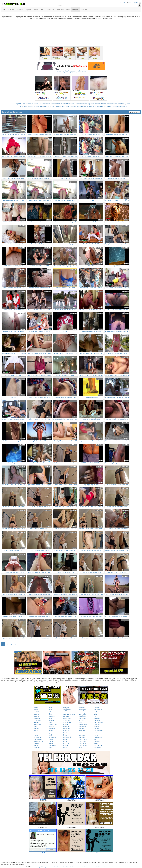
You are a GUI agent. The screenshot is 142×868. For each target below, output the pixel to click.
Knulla (94, 107)
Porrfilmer (89, 107)
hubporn (82, 729)
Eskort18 (120, 104)
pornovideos (83, 739)
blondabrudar (98, 731)
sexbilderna (38, 712)
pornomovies (83, 746)
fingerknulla (83, 725)
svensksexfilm (98, 746)
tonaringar (82, 716)
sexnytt (96, 716)
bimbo (36, 731)
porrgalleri (67, 716)
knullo (36, 735)
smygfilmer (67, 710)
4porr (51, 714)
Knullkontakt (58, 107)
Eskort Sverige (86, 104)
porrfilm (37, 714)
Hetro (123, 2)
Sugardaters (100, 107)
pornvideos (83, 735)
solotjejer (66, 708)
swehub (96, 712)
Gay (129, 2)
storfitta (51, 727)
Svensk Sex (83, 107)
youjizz (96, 733)
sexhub (96, 735)
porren (51, 731)
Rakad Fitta (76, 107)
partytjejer (37, 718)
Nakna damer (108, 107)
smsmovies (67, 722)
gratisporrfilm (68, 737)
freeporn (96, 727)
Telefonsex (37, 104)
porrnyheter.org (35, 867)
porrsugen (82, 710)
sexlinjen (66, 712)
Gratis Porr (69, 107)
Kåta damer (124, 107)
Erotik (64, 107)
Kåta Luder (22, 107)
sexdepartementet (69, 714)
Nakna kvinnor (35, 107)
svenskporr (38, 737)
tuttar (95, 714)
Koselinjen (54, 104)
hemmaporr (53, 746)
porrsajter (67, 729)
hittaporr (96, 729)
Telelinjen (23, 104)
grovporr (52, 733)
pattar (96, 739)
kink (80, 748)
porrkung (52, 741)
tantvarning (97, 748)
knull (36, 727)
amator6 (96, 708)
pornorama (83, 743)
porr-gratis (82, 718)
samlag (37, 746)
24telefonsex (98, 710)
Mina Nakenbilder (77, 104)
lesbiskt (82, 720)
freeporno (97, 725)
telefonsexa (67, 718)
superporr (67, 720)
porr (80, 733)
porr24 (51, 748)
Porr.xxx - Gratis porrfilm (71, 73)
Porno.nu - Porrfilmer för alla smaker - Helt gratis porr (71, 71)
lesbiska (66, 731)
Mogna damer (116, 107)
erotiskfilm (82, 727)
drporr (65, 739)
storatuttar (97, 741)
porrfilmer (97, 718)
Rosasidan (110, 104)
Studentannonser (44, 107)
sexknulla (66, 727)
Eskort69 (28, 107)
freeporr (52, 743)
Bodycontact (126, 104)
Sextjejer (104, 104)
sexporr (66, 725)
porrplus (66, 743)
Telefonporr (68, 104)
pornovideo (83, 741)
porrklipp (52, 729)
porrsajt (66, 748)
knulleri (37, 722)
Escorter (52, 107)
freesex (37, 743)
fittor (50, 708)
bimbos (37, 729)
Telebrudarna (30, 104)
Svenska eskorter (96, 104)
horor (36, 708)
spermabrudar (98, 722)
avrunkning (53, 737)
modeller (82, 712)
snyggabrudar (39, 741)
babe (36, 733)
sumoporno (38, 739)
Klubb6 (115, 104)
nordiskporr (38, 720)
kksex (65, 735)
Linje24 (18, 104)
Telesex (42, 104)
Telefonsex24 (61, 104)
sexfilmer (82, 708)
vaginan (52, 720)
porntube (82, 737)
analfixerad (97, 720)
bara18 (96, 743)
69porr (51, 739)
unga (51, 722)
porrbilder (82, 731)
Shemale (136, 2)
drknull (51, 712)
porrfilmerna (98, 737)
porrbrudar (83, 714)
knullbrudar (38, 725)
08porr (66, 741)
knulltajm (66, 733)
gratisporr (52, 716)
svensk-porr (53, 725)
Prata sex (48, 104)
